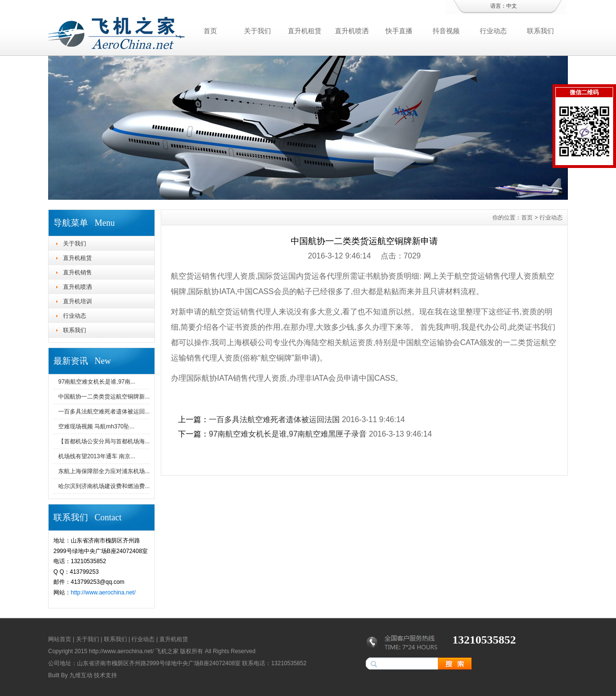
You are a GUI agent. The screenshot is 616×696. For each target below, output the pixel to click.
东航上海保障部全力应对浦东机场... (104, 471)
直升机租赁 (305, 31)
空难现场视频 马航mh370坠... (96, 426)
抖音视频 (446, 31)
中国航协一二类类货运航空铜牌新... (104, 397)
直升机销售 (77, 272)
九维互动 (81, 675)
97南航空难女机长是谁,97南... (97, 382)
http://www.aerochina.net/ (103, 593)
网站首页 (60, 639)
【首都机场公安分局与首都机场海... (104, 441)
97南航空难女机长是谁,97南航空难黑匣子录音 (288, 434)
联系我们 (540, 31)
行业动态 (493, 31)
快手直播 (399, 31)
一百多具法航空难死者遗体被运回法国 (274, 419)
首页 (210, 31)
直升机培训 (77, 301)
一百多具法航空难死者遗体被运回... (104, 412)
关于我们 (257, 31)
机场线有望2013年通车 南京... (97, 456)
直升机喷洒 (352, 31)
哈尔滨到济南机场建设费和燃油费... (104, 486)
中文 (512, 6)
